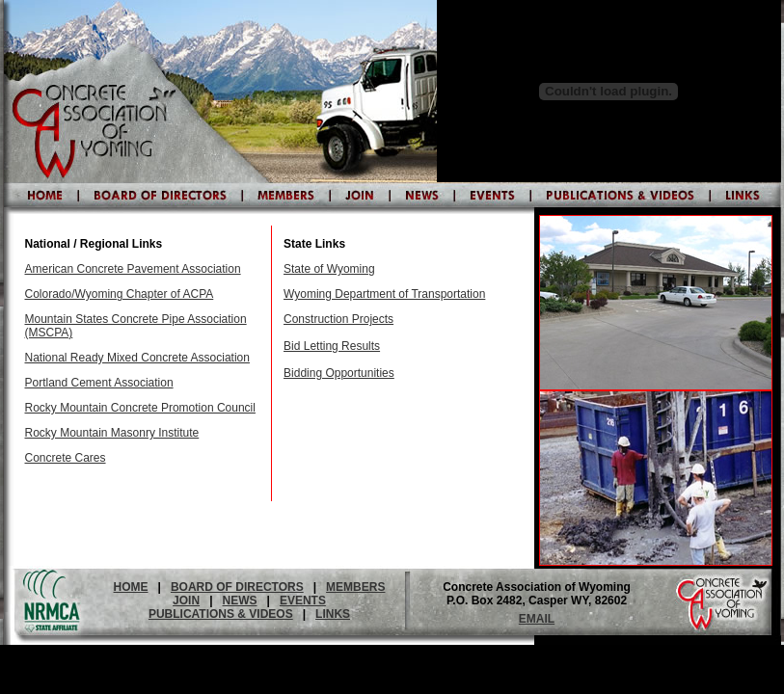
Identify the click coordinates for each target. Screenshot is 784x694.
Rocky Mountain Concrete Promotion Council (140, 408)
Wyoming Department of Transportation (384, 294)
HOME (131, 587)
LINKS (333, 614)
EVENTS (303, 601)
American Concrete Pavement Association (133, 269)
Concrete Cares (66, 458)
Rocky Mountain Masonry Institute (112, 433)
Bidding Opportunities (339, 373)
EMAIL (537, 619)
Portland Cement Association (99, 383)
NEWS (240, 601)
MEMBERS (355, 587)
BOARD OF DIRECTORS (237, 587)
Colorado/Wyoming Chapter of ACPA (120, 294)
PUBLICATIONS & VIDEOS (221, 614)
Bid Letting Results (332, 346)
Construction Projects (338, 319)
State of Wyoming (329, 269)
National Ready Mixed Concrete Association (137, 358)
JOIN (186, 601)
